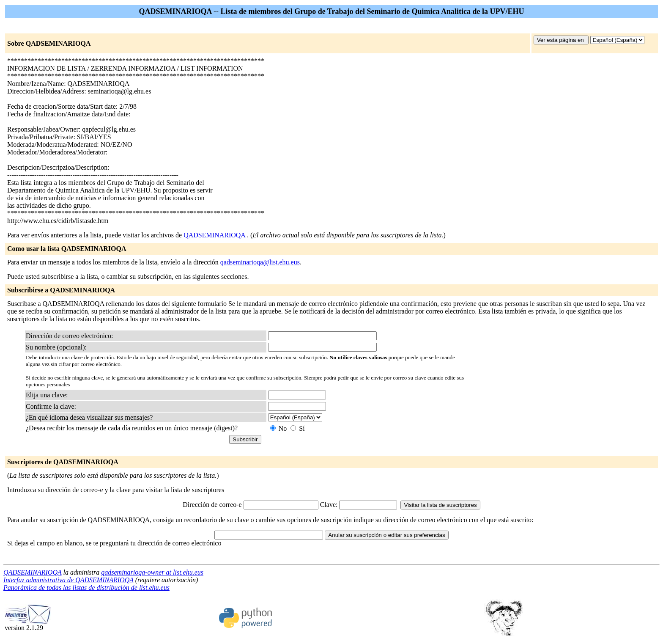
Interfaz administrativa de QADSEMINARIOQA (68, 580)
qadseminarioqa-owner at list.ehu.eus (152, 572)
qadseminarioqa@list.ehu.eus (260, 262)
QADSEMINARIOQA (215, 235)
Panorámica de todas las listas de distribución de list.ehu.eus (86, 588)
